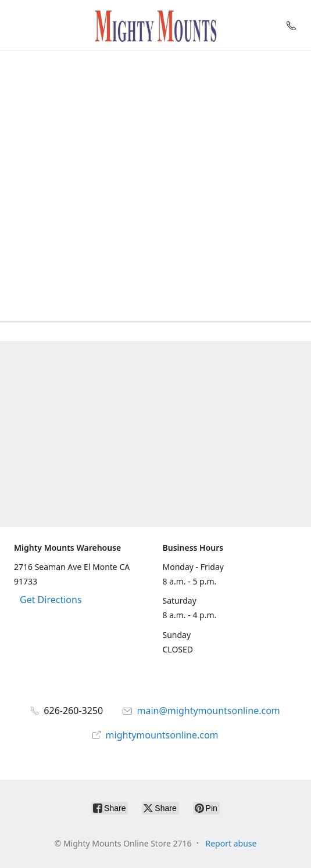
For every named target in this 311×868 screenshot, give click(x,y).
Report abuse (231, 843)
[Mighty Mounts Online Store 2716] (156, 25)
